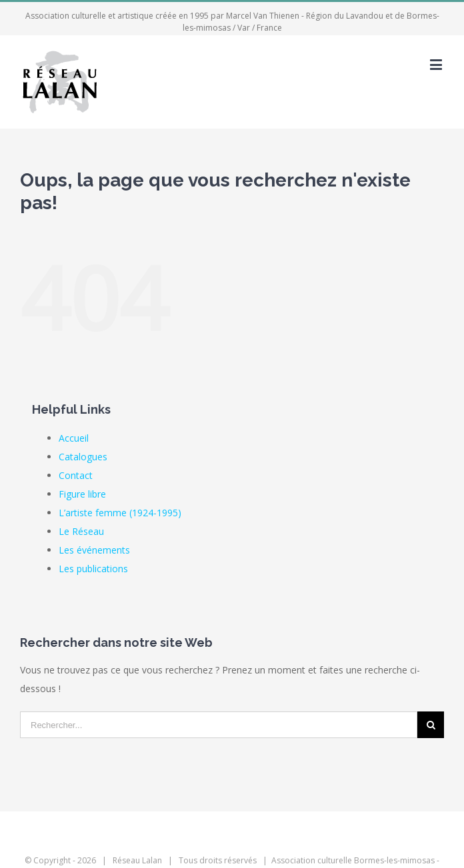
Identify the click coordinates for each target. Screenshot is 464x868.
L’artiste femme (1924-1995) (120, 513)
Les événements (94, 550)
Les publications (93, 569)
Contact (76, 475)
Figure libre (82, 494)
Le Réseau (81, 531)
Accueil (74, 438)
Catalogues (83, 457)
